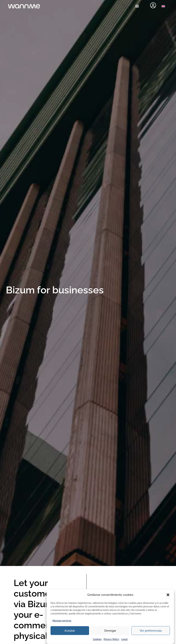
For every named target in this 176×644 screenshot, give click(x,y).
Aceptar (70, 631)
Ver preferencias (151, 631)
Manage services (62, 621)
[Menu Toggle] (137, 6)
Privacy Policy (111, 639)
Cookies (97, 639)
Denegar (110, 631)
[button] (168, 595)
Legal (124, 639)
